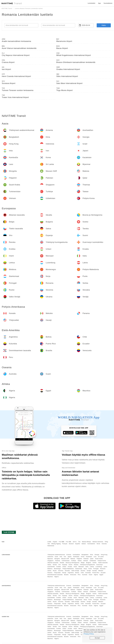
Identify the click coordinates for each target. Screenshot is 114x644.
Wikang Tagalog (56, 544)
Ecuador (103, 573)
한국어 (75, 542)
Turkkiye (74, 561)
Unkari (64, 567)
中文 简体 (68, 542)
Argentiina (71, 573)
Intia (61, 557)
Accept (97, 638)
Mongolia (57, 559)
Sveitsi (95, 563)
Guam (91, 575)
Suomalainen (91, 544)
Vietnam (86, 561)
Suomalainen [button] (108, 3)
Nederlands (51, 546)
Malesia (73, 559)
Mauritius (50, 577)
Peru (79, 575)
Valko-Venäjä (75, 571)
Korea (83, 557)
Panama (50, 573)
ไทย (79, 542)
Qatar (92, 559)
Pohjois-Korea (102, 561)
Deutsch (71, 544)
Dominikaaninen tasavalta (55, 575)
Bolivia (77, 573)
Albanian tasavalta (53, 563)
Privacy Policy (89, 634)
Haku (104, 25)
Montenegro (57, 569)
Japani (70, 557)
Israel (56, 557)
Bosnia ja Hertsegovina (73, 563)
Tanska (55, 565)
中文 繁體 (61, 542)
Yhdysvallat (57, 573)
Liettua (92, 567)
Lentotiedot (91, 3)
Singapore (50, 561)
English (55, 542)
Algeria (96, 575)
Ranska (76, 565)
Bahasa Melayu (87, 542)
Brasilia (66, 575)
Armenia (69, 555)
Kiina (91, 555)
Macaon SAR (65, 559)
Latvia (105, 567)
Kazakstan (89, 557)
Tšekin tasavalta (103, 563)
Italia (87, 567)
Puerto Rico (96, 573)
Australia (85, 575)
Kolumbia (88, 573)
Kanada (95, 571)
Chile (82, 573)
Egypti (101, 575)
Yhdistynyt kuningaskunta (87, 565)
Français (65, 544)
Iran (65, 557)
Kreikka (59, 567)
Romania (103, 569)
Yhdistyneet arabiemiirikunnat (56, 555)
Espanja (65, 565)
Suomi (70, 565)
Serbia (49, 571)
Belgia (83, 563)
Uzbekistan (93, 561)
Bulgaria (89, 563)
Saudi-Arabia (99, 559)
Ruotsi (55, 571)
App (99, 3)
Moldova (50, 569)
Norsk (98, 544)
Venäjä (89, 571)
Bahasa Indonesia (98, 542)
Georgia (97, 555)
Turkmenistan (66, 561)
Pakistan (86, 559)
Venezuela (73, 575)
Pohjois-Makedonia (68, 569)
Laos (95, 557)
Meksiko (101, 571)
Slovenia (61, 571)
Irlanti (75, 567)
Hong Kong (104, 555)
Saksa (49, 565)
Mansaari (81, 567)
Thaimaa (58, 561)
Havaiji (64, 573)
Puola (90, 569)
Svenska (104, 544)
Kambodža (76, 557)
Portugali (96, 569)
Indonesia (50, 557)
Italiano (84, 544)
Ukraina (83, 571)
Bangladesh (85, 555)
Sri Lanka (101, 557)
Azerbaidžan (76, 555)
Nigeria (56, 577)
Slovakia (67, 571)
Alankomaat (79, 569)
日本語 (49, 542)
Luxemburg (99, 567)
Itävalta (62, 563)
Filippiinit (79, 559)
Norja (85, 569)
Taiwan (80, 561)
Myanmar (50, 559)
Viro (60, 565)
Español (78, 544)
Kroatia (70, 567)
